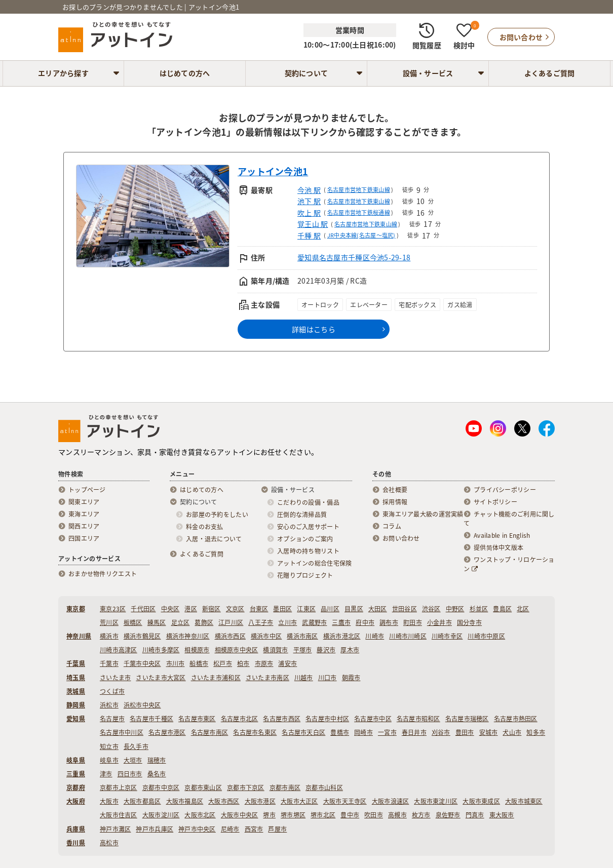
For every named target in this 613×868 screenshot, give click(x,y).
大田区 (378, 609)
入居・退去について (214, 539)
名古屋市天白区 (303, 732)
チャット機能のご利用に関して (509, 519)
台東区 (259, 609)
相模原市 (197, 650)
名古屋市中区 (373, 719)
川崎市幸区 (447, 636)
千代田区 (143, 609)
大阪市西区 (224, 801)
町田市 (413, 622)
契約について (306, 73)
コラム (392, 526)
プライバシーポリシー (505, 490)
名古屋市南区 (210, 732)
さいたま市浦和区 (216, 678)
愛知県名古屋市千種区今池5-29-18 (354, 257)
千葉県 (76, 663)
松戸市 (223, 663)
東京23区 (113, 609)
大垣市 (133, 760)
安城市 (489, 732)
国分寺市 (469, 622)
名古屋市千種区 (151, 719)
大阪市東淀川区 (436, 801)
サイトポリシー (495, 502)
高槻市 (397, 815)
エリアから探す (63, 73)
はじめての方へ (185, 73)
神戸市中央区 (197, 829)
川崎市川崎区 (408, 636)
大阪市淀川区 (161, 815)
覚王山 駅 (313, 224)
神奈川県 (79, 636)
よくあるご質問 (550, 73)
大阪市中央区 (240, 815)
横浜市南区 (302, 636)
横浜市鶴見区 (142, 636)
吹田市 (374, 815)
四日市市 (130, 774)
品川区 (330, 609)
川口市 (328, 678)
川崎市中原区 (486, 636)
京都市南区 (285, 787)
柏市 (243, 663)
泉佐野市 (448, 815)
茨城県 (76, 691)
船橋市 (199, 663)
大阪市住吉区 (119, 815)
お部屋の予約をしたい (217, 515)
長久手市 (136, 746)
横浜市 (109, 636)
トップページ (87, 490)
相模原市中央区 (237, 650)
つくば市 (112, 691)
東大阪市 (502, 815)
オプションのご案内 (305, 539)
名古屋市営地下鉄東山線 (359, 190)
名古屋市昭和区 (418, 719)
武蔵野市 (314, 622)
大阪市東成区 (481, 801)
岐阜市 (109, 760)
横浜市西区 (230, 636)
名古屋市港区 (167, 732)
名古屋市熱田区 (516, 719)
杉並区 (479, 609)
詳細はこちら (314, 329)
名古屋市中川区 (122, 732)
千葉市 (109, 663)
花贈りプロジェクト (305, 575)
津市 (106, 774)
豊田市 (465, 732)
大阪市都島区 (142, 801)
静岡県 (76, 705)
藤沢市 (326, 650)
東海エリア (84, 514)
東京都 (76, 609)
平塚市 (303, 650)
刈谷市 (441, 732)
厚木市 (350, 650)
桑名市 (157, 774)
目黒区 (354, 609)
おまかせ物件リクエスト (103, 574)
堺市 (269, 815)
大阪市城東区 (524, 801)
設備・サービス (428, 73)
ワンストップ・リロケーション (509, 564)
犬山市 (512, 732)
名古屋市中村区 (327, 719)
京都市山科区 (324, 787)
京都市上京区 (119, 787)
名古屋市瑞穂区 (467, 719)
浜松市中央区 (142, 705)
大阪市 (109, 801)
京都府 (76, 787)
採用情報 (395, 502)
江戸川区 (231, 622)
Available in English (502, 535)
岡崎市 (363, 732)
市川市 (176, 663)
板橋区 (133, 622)
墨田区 (282, 609)
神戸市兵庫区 (155, 829)
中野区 (455, 609)
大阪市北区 (200, 815)
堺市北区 (323, 815)
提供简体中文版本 (499, 547)
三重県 (76, 774)
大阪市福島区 (185, 801)
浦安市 (288, 663)
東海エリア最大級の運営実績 (423, 514)
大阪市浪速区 (391, 801)
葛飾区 (204, 622)
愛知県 (76, 719)
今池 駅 (309, 190)
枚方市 (421, 815)
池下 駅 (309, 201)
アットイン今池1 (273, 171)
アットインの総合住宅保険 (314, 563)
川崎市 (375, 636)
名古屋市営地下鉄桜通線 (359, 212)
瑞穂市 (157, 760)
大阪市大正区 (299, 801)
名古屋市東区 (197, 719)
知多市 (536, 732)
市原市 (264, 663)
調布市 (389, 622)
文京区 (235, 609)
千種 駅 (309, 235)
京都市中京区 (161, 787)
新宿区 (212, 609)
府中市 (365, 622)
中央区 (170, 609)
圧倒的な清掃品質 (302, 515)
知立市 (109, 746)
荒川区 (109, 622)
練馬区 (157, 622)
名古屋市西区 (282, 719)
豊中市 (350, 815)
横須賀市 (275, 650)
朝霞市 (351, 678)
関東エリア (84, 502)
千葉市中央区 (142, 663)
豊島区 (502, 609)
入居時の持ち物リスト (308, 551)
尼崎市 (230, 829)
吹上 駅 (309, 213)
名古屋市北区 (240, 719)
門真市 (475, 815)
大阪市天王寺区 (345, 801)
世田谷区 (405, 609)
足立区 (181, 622)
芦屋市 (277, 829)
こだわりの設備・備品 (308, 502)
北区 (523, 609)
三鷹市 (341, 622)
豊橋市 (340, 732)
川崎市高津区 (119, 650)
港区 (191, 609)
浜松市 (109, 705)
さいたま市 (115, 678)
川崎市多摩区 (161, 650)
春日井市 (414, 732)
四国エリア (84, 538)
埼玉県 (76, 678)
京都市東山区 (203, 787)
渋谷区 (431, 609)
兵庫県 (76, 829)
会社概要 (395, 490)
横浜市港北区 (342, 636)
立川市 (288, 622)
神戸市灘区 (115, 829)
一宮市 (387, 732)
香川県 (76, 843)
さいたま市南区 (267, 678)
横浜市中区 (266, 636)
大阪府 (76, 801)
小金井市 (439, 622)
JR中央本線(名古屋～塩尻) (361, 235)
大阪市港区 (260, 801)
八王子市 (261, 622)
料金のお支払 (205, 527)
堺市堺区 (293, 815)
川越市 (304, 678)
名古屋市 (112, 719)
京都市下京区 (246, 787)
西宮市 (254, 829)
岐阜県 (76, 760)
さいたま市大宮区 (161, 678)
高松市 (109, 843)
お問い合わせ (401, 538)
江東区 (306, 609)
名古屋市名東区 (255, 732)
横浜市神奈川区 (188, 636)
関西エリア (84, 526)
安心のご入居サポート (308, 527)
